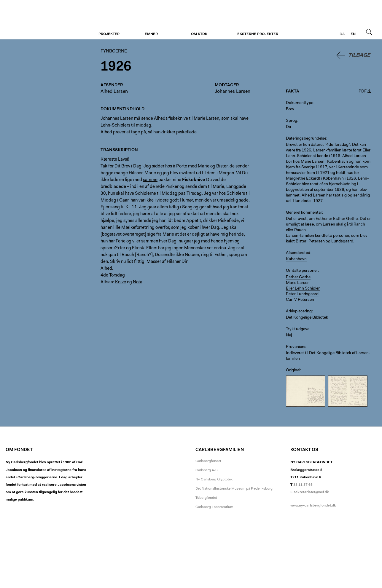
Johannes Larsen (233, 92)
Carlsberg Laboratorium (214, 507)
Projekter (109, 34)
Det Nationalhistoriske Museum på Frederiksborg (234, 489)
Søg (369, 32)
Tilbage (359, 55)
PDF (363, 92)
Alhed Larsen (114, 92)
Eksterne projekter (258, 34)
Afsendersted (298, 253)
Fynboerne (42, 20)
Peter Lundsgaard (302, 294)
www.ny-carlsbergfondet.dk (313, 506)
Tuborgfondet (206, 498)
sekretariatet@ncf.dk (311, 492)
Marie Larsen (298, 283)
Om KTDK (199, 34)
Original (293, 370)
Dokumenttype (300, 103)
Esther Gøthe (298, 277)
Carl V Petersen (300, 300)
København (296, 259)
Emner (151, 34)
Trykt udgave (298, 329)
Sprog (292, 121)
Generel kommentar (304, 213)
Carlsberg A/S (207, 470)
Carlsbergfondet (208, 461)
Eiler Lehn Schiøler (303, 289)
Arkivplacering (299, 311)
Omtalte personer (302, 271)
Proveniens (296, 347)
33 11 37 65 (303, 485)
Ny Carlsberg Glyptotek (214, 480)
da (342, 34)
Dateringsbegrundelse (306, 139)
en (353, 34)
